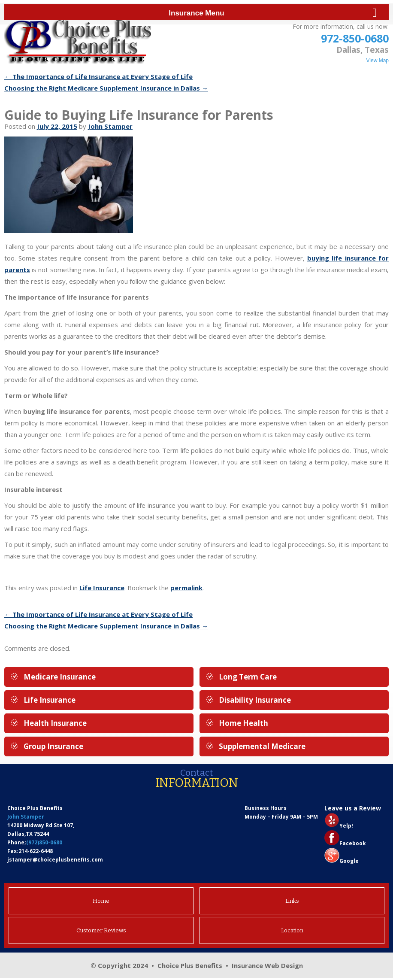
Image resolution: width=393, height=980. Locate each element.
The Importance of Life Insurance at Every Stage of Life (98, 76)
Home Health (243, 723)
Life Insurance (102, 588)
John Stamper (110, 126)
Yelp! (346, 826)
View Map (378, 61)
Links (292, 901)
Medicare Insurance (60, 677)
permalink (186, 588)
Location (292, 930)
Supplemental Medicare (262, 746)
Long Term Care (248, 677)
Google (349, 861)
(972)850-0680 (44, 842)
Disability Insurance (255, 700)
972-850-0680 (355, 38)
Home (101, 901)
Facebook (353, 843)
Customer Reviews (101, 930)
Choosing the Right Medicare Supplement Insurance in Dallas (106, 88)
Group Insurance (53, 746)
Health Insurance (55, 723)
